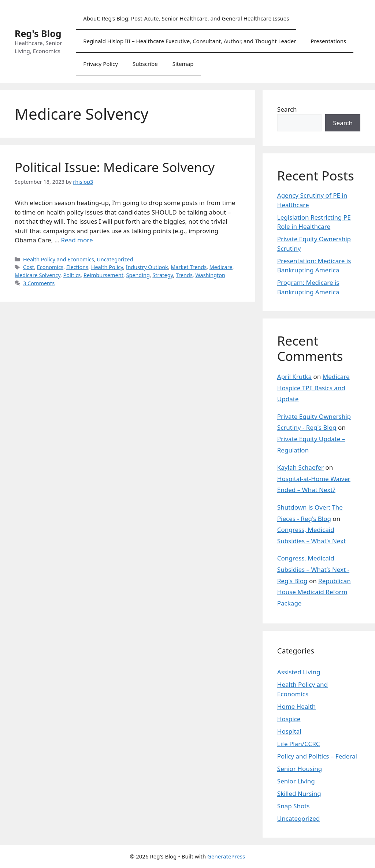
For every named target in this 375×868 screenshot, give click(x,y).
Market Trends (189, 267)
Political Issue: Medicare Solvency (115, 167)
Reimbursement (103, 275)
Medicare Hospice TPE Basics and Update (313, 388)
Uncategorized (115, 259)
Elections (77, 267)
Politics (72, 275)
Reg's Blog (38, 33)
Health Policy (107, 267)
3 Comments (39, 283)
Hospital (289, 731)
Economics (50, 267)
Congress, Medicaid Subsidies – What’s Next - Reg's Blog (313, 569)
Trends (184, 275)
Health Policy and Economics (59, 259)
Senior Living (296, 781)
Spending (138, 275)
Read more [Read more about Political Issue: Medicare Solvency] (77, 240)
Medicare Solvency (38, 275)
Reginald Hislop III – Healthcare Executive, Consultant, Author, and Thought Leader (190, 41)
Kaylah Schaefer (300, 467)
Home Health (297, 706)
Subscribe (145, 64)
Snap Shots (294, 806)
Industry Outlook (147, 267)
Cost (29, 267)
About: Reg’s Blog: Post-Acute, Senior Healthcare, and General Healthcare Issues (186, 18)
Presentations (328, 41)
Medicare (221, 267)
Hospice (289, 719)
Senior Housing (300, 769)
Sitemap (183, 64)
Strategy (163, 275)
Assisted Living (299, 672)
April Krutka (294, 377)
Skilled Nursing (299, 794)
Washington (210, 275)
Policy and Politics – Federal (317, 756)
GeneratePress (226, 856)
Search (287, 109)
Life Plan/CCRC (299, 744)
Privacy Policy (101, 64)
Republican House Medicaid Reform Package (314, 592)
